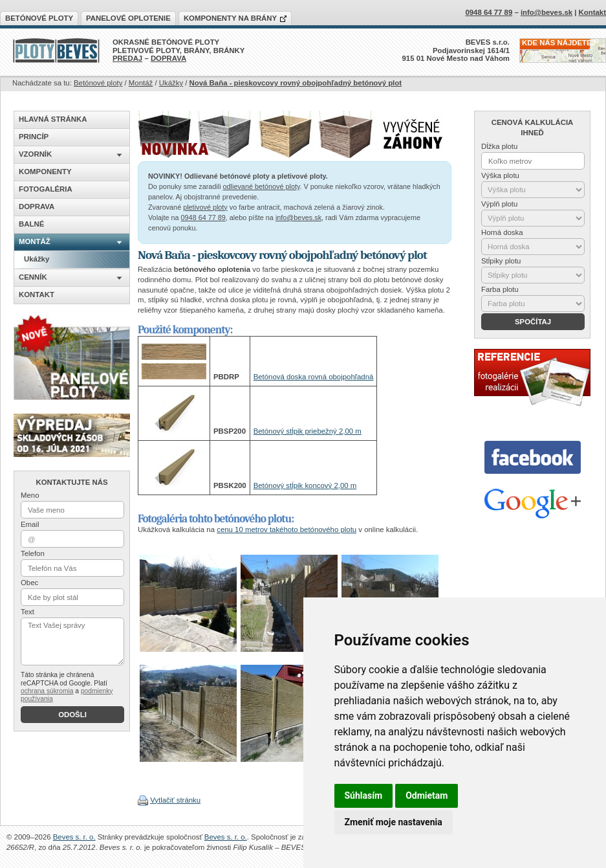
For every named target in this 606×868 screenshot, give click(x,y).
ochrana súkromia (47, 691)
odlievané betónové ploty (262, 186)
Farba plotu (500, 289)
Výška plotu (500, 175)
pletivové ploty (205, 207)
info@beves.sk (298, 217)
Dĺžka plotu (499, 146)
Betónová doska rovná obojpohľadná (314, 377)
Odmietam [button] (427, 796)
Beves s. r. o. (74, 837)
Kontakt (592, 12)
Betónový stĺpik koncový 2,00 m (305, 485)
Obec (29, 583)
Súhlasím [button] (364, 796)
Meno (30, 495)
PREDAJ (127, 58)
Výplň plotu (499, 204)
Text (27, 612)
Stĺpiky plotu (501, 261)
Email (30, 524)
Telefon (33, 553)
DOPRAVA (168, 58)
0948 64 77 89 (203, 217)
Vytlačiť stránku (175, 800)
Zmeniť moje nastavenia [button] (394, 822)
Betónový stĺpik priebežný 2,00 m (308, 431)
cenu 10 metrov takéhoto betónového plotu (287, 529)
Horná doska (502, 232)
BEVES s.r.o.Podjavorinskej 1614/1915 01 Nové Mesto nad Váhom (456, 50)
